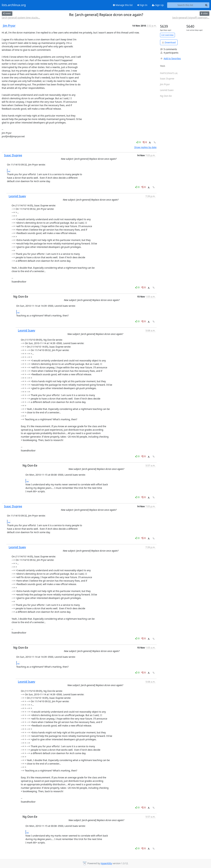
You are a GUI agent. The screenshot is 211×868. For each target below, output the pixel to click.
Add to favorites (170, 58)
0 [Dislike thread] (145, 142)
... (9, 171)
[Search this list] (185, 5)
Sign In (142, 5)
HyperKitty (106, 863)
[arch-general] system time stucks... (21, 18)
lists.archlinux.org (14, 5)
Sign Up (158, 5)
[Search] (206, 5)
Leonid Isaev (17, 196)
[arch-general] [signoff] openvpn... (191, 18)
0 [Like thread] (139, 142)
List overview (167, 35)
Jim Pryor (9, 26)
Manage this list (123, 5)
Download (169, 42)
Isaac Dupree (13, 155)
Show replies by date (145, 147)
